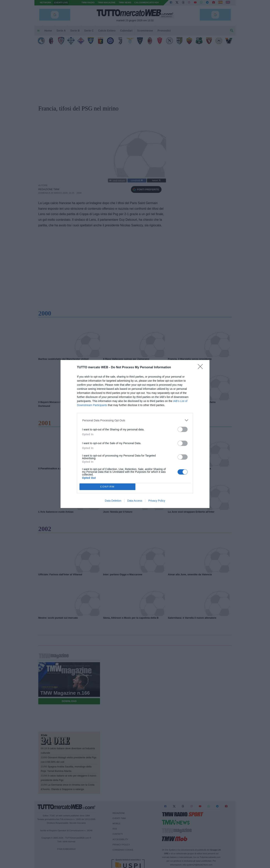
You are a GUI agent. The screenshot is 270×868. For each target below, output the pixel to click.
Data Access (135, 501)
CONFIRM (107, 487)
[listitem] (135, 420)
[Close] (202, 368)
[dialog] (135, 434)
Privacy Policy (157, 501)
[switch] (183, 429)
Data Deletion (113, 501)
